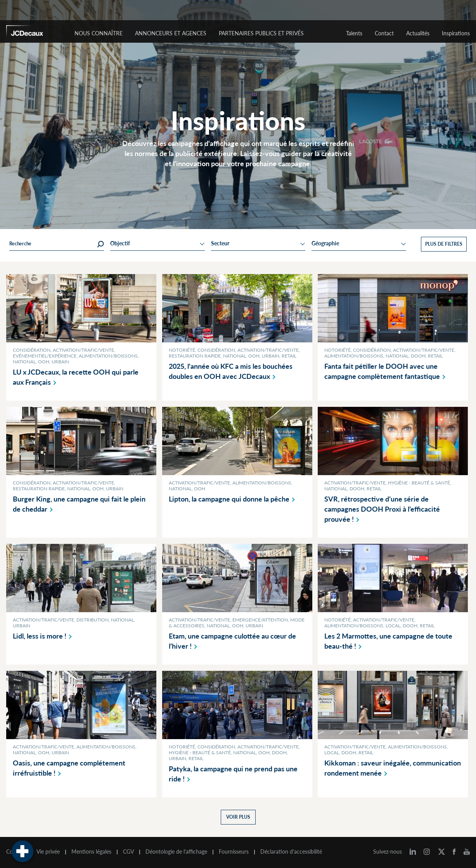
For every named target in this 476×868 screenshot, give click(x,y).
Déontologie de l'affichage (176, 852)
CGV (128, 852)
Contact (384, 33)
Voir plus (238, 817)
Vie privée (48, 852)
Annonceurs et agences (171, 33)
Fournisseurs (234, 852)
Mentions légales (91, 852)
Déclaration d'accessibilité (291, 852)
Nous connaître (99, 33)
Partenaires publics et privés (261, 33)
